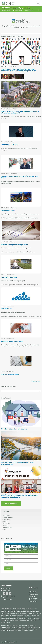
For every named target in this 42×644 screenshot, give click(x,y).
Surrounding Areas (7, 527)
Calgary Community (8, 517)
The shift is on (6, 309)
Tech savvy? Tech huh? (10, 145)
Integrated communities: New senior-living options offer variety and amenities (20, 112)
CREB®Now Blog (6, 10)
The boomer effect (8, 211)
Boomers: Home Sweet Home (12, 342)
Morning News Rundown (10, 374)
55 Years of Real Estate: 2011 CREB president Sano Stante (20, 177)
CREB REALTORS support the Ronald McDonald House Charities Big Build (19, 496)
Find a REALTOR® (28, 10)
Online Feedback (33, 602)
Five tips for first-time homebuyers (14, 429)
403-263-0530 (7, 589)
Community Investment (35, 600)
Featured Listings (17, 10)
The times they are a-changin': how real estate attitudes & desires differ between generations (19, 70)
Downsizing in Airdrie (9, 277)
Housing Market (7, 515)
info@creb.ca (6, 591)
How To (5, 521)
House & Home (6, 523)
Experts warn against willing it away (14, 245)
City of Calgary (7, 519)
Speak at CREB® (33, 598)
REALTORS (5, 525)
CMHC (4, 529)
